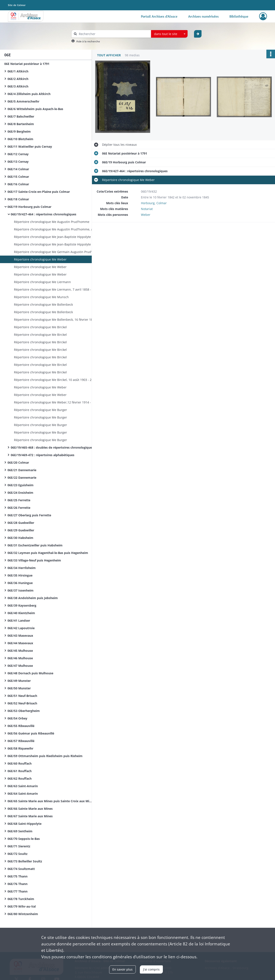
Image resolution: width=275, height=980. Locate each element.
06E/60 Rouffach (20, 763)
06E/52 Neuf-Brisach (22, 703)
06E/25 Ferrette (19, 500)
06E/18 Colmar (18, 199)
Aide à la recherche (88, 41)
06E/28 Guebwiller (21, 523)
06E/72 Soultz (18, 854)
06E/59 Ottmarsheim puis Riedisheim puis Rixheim (45, 756)
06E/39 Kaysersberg (22, 605)
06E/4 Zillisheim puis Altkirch (29, 94)
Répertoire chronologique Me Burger (40, 410)
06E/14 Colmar (18, 169)
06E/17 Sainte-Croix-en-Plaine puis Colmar (39, 192)
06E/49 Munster (19, 681)
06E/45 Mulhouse (20, 651)
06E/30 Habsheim (20, 538)
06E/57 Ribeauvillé (21, 741)
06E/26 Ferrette (19, 508)
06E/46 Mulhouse (20, 658)
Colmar (162, 203)
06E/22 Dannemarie (22, 478)
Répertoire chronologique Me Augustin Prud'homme (52, 222)
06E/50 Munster (19, 688)
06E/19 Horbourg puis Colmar (29, 207)
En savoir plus (122, 969)
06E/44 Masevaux (20, 643)
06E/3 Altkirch (18, 86)
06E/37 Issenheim (21, 590)
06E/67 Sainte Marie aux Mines (30, 816)
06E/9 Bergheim (19, 131)
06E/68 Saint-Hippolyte (24, 824)
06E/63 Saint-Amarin (23, 786)
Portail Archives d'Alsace (159, 16)
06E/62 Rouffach (20, 778)
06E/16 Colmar (18, 184)
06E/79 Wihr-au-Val (22, 906)
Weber (146, 215)
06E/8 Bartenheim (21, 124)
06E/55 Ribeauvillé (21, 726)
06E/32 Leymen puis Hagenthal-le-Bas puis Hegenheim (48, 553)
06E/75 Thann (18, 876)
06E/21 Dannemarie (22, 470)
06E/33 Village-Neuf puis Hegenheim (34, 560)
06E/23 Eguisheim (21, 485)
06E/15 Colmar (18, 177)
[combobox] (169, 34)
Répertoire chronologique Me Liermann (42, 282)
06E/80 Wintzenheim (23, 914)
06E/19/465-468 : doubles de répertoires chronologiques (52, 447)
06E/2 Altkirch (18, 79)
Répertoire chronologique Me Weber (40, 259)
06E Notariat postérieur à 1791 (27, 64)
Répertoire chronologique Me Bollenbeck (43, 304)
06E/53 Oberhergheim (24, 711)
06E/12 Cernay (18, 154)
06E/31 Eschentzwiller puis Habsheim (35, 545)
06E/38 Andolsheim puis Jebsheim (33, 598)
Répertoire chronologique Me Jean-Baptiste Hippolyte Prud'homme (57, 237)
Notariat (147, 209)
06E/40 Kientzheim (21, 613)
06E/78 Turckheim (21, 899)
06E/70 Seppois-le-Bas (24, 839)
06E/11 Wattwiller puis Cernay (30, 146)
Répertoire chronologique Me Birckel (40, 327)
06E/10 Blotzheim (20, 139)
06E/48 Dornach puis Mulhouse (30, 673)
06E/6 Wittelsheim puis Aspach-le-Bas (35, 109)
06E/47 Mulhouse (20, 666)
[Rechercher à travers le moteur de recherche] (113, 34)
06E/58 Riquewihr (20, 748)
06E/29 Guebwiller (21, 530)
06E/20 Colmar (18, 462)
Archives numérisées (203, 16)
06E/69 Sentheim (20, 831)
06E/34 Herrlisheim (22, 568)
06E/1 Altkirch (18, 71)
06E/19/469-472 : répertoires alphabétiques (43, 455)
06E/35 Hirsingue (20, 575)
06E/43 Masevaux (20, 636)
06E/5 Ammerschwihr (23, 101)
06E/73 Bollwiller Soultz (25, 861)
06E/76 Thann (18, 884)
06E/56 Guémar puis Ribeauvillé (31, 733)
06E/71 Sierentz (19, 846)
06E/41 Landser (19, 620)
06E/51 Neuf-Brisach (22, 696)
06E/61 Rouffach (20, 771)
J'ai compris (151, 969)
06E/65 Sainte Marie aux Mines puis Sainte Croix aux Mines (50, 801)
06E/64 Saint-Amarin (23, 794)
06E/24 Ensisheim (20, 493)
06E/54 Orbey (17, 718)
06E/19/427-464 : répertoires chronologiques (44, 214)
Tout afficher (109, 55)
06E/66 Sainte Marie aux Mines (30, 809)
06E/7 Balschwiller (21, 116)
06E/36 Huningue (20, 583)
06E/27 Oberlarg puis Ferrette (29, 515)
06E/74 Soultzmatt (21, 869)
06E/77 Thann (18, 891)
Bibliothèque (239, 16)
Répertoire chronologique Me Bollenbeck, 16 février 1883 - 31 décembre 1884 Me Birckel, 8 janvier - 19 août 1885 (57, 320)
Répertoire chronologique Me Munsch (41, 297)
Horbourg (148, 203)
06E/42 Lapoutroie (21, 628)
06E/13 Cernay (18, 162)
